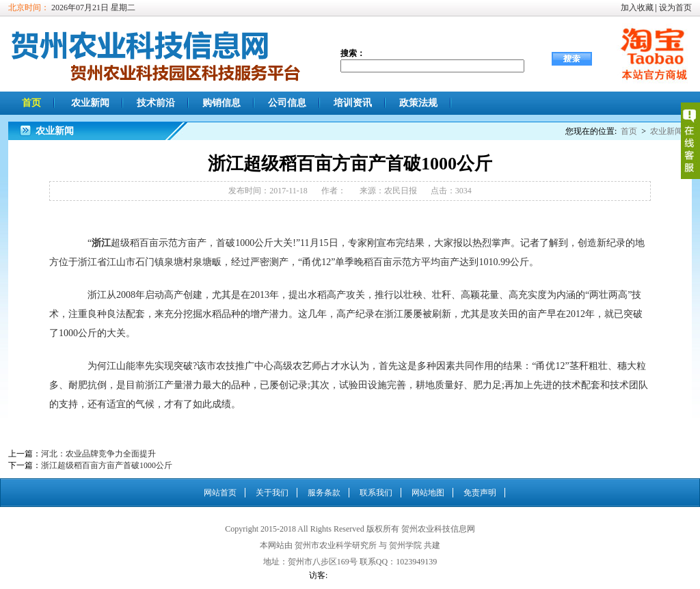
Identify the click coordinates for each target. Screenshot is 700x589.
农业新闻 (90, 103)
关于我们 (272, 493)
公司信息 (287, 103)
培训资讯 (353, 103)
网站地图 (428, 493)
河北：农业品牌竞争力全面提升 (98, 454)
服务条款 (324, 493)
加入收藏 (637, 8)
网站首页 (220, 493)
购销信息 (221, 103)
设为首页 (675, 8)
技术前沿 (156, 103)
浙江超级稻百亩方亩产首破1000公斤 (107, 465)
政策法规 (418, 103)
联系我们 (376, 493)
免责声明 (480, 493)
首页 (31, 103)
